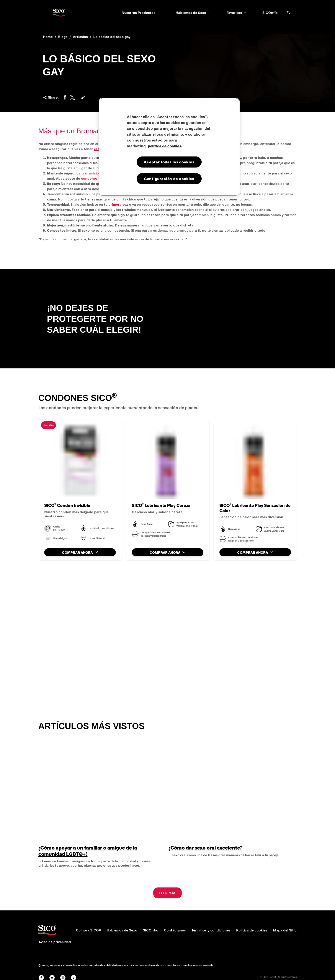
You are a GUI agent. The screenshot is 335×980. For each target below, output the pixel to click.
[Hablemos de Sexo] (191, 13)
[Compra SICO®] (88, 930)
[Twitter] (72, 97)
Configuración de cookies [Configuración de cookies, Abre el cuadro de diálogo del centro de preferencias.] (169, 179)
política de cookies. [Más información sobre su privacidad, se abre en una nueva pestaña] (165, 146)
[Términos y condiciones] (211, 930)
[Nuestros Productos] (138, 13)
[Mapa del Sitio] (285, 930)
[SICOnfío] (270, 13)
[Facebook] (65, 97)
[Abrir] (289, 13)
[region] (169, 147)
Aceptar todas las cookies (169, 162)
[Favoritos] (234, 13)
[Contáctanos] (175, 930)
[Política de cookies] (252, 930)
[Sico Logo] (59, 13)
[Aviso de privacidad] (55, 942)
